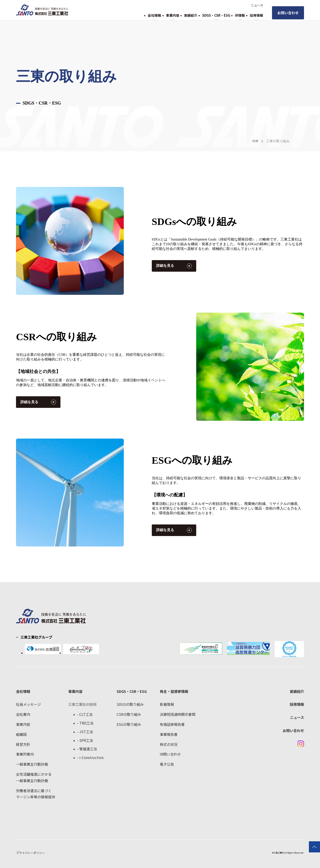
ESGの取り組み (129, 724)
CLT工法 (86, 714)
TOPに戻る (314, 847)
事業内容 (173, 15)
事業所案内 (25, 754)
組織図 (21, 734)
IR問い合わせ (170, 754)
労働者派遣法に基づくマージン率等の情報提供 (36, 794)
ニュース (257, 5)
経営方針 (23, 744)
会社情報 (154, 15)
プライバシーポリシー (30, 853)
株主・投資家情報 (174, 691)
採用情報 (256, 15)
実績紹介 (191, 15)
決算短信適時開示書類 (178, 714)
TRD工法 (86, 723)
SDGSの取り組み (130, 704)
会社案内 (23, 714)
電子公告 (167, 764)
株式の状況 (169, 744)
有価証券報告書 (172, 724)
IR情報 (240, 15)
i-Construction (91, 757)
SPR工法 (86, 740)
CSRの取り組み (129, 714)
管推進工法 (88, 749)
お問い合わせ (288, 13)
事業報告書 (169, 734)
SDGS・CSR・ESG (216, 15)
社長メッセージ (28, 704)
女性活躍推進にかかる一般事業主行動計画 (34, 777)
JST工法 (86, 732)
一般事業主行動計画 (32, 764)
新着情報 (167, 704)
